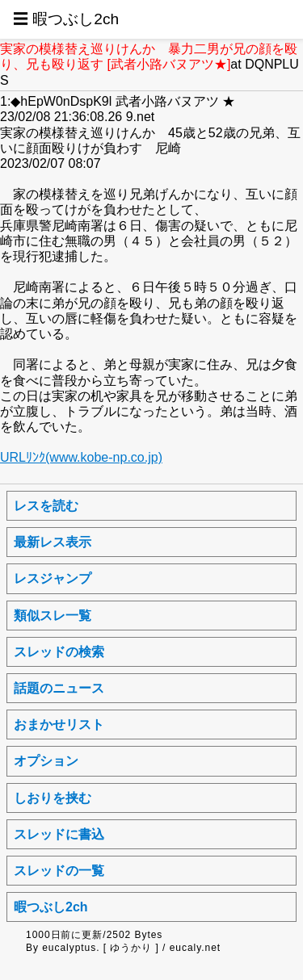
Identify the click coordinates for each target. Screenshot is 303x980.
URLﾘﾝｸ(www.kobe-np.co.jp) (81, 457)
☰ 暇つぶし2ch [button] (66, 19)
